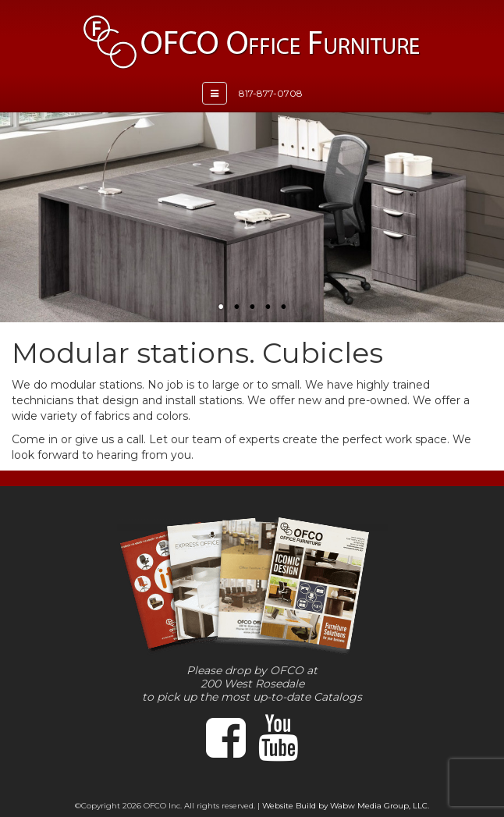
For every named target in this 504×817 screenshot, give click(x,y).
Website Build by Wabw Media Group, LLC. (346, 806)
